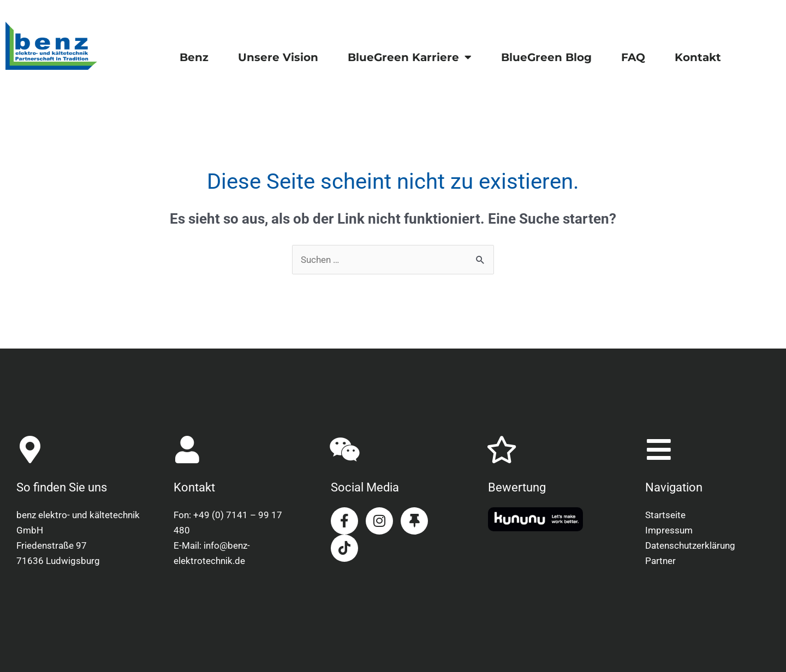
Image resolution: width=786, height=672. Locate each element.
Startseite (665, 515)
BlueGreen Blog (546, 57)
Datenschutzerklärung (690, 545)
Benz (194, 57)
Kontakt (698, 57)
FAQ (633, 57)
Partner (660, 561)
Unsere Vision (278, 57)
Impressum (669, 530)
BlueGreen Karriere (410, 57)
